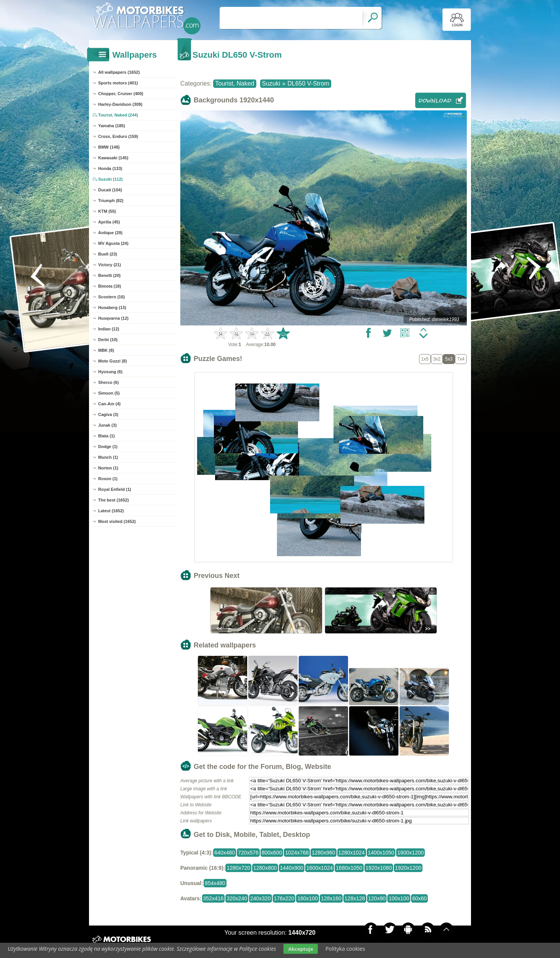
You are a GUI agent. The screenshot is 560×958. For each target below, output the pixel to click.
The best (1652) (113, 500)
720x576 (248, 853)
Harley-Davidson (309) (120, 104)
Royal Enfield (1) (115, 489)
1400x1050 (381, 853)
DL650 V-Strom (308, 83)
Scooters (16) (112, 297)
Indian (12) (109, 329)
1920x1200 (408, 868)
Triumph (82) (111, 201)
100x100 (399, 898)
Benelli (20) (109, 275)
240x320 (261, 898)
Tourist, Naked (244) (118, 115)
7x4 (461, 359)
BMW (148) (109, 147)
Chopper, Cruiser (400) (121, 94)
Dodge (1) (108, 447)
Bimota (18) (110, 286)
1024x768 (297, 853)
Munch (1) (108, 457)
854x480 (215, 883)
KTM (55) (107, 211)
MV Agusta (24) (113, 243)
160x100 (308, 898)
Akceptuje (300, 949)
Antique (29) (110, 233)
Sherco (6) (108, 382)
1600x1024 (320, 868)
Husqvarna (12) (113, 318)
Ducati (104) (110, 190)
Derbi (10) (108, 340)
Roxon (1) (108, 479)
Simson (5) (109, 393)
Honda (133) (110, 168)
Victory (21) (110, 265)
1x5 (425, 359)
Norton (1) (108, 468)
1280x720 (238, 868)
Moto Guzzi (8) (112, 361)
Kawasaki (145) (113, 158)
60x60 (419, 898)
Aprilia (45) (109, 222)
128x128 (355, 898)
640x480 (225, 853)
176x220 (284, 898)
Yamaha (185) (112, 126)
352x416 (214, 898)
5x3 (449, 359)
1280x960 (324, 853)
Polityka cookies (345, 949)
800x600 (272, 853)
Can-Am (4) (109, 404)
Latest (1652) (111, 511)
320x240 (237, 898)
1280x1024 (352, 853)
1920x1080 (379, 868)
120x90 (377, 898)
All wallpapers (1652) (119, 72)
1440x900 (292, 868)
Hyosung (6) (110, 372)
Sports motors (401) (118, 83)
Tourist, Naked (235, 83)
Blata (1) (106, 436)
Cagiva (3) (108, 414)
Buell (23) (108, 254)
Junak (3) (107, 425)
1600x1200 (410, 853)
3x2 (437, 359)
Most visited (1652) (117, 521)
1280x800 (265, 868)
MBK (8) (106, 350)
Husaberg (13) (112, 307)
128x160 (331, 898)
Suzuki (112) (110, 179)
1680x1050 (349, 868)
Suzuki (271, 83)
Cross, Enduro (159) (118, 136)
